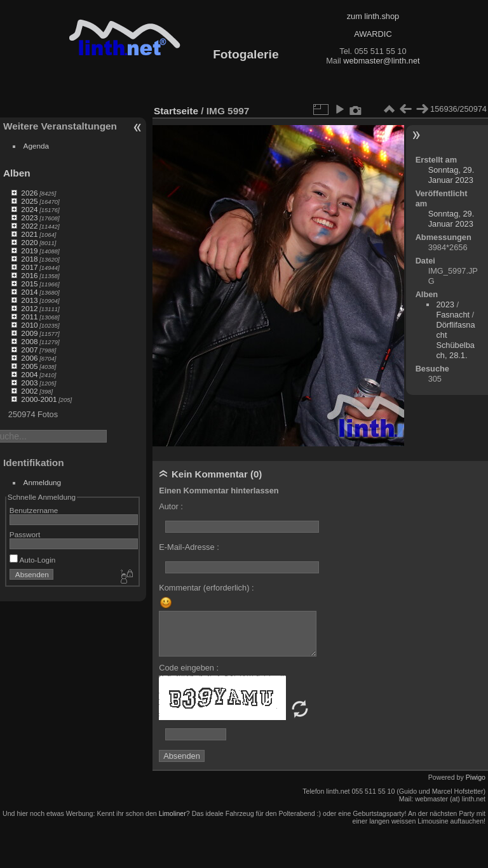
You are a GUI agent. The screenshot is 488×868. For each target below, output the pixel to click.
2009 (29, 333)
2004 (29, 374)
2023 (29, 217)
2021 (29, 234)
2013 (29, 300)
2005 (29, 366)
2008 (29, 341)
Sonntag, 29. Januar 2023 (451, 175)
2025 (29, 201)
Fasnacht (453, 315)
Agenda (37, 146)
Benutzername (34, 510)
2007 (29, 350)
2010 (29, 325)
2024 (29, 209)
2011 (29, 317)
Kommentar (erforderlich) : (206, 588)
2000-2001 (39, 399)
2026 (29, 193)
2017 (29, 267)
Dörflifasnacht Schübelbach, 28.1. (455, 340)
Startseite (176, 111)
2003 (29, 383)
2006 (29, 358)
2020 (29, 242)
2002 (29, 391)
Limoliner (173, 813)
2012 (29, 308)
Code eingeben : (189, 668)
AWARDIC (373, 34)
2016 (29, 275)
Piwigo (476, 777)
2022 (29, 226)
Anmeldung (43, 482)
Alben (17, 173)
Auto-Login (33, 560)
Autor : (171, 506)
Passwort (25, 534)
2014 (29, 292)
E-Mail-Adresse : (189, 547)
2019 (29, 250)
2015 (29, 284)
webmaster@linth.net (381, 61)
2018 (29, 259)
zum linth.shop (373, 16)
